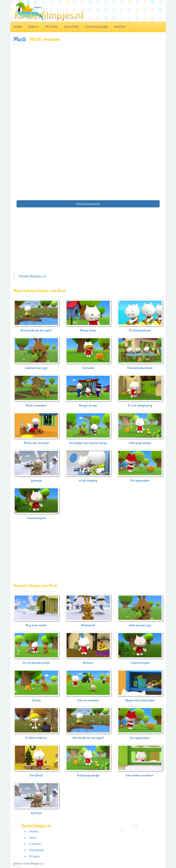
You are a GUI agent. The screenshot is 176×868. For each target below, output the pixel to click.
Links (33, 837)
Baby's (34, 27)
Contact (35, 844)
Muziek (120, 27)
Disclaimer (37, 850)
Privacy (34, 856)
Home (18, 27)
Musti (20, 39)
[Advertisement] (88, 77)
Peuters (51, 27)
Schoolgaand (96, 27)
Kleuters (72, 27)
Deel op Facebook (88, 204)
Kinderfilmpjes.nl (32, 276)
